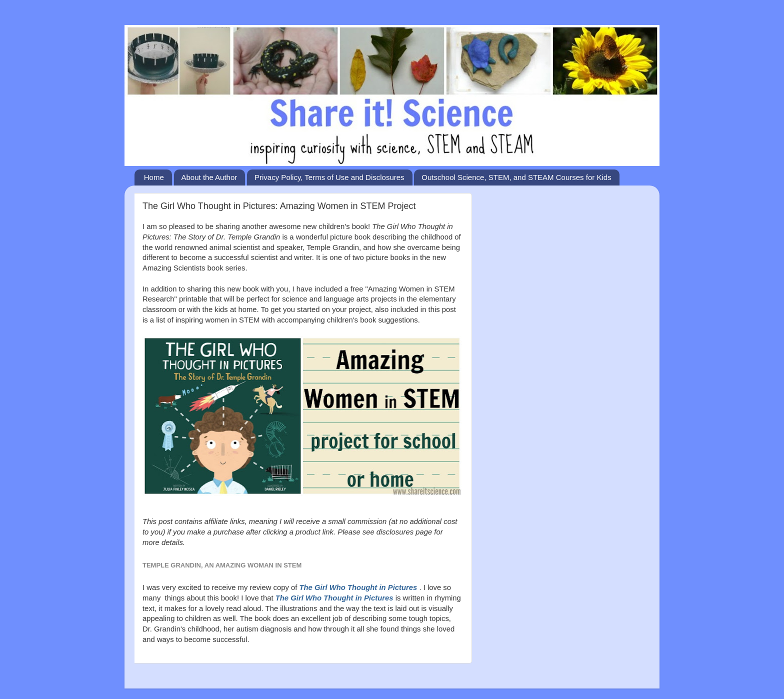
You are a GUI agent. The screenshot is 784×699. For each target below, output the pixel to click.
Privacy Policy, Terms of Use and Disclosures (329, 177)
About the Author (209, 177)
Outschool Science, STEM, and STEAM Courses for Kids (516, 177)
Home (154, 177)
